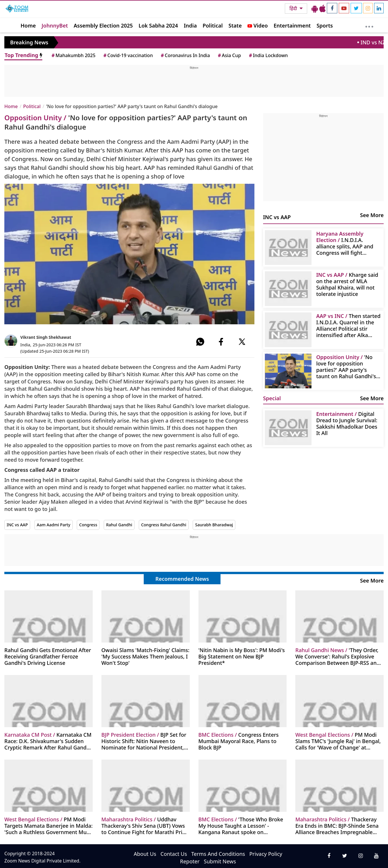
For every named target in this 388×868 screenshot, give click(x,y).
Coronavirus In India (185, 55)
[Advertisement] (194, 83)
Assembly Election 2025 (103, 26)
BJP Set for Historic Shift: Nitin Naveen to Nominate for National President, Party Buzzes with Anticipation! (144, 741)
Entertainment (292, 26)
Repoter (190, 861)
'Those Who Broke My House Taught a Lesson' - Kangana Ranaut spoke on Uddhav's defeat (241, 826)
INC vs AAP (17, 525)
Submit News (220, 861)
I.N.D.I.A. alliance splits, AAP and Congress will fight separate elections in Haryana (345, 243)
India (190, 26)
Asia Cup (229, 55)
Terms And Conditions (218, 854)
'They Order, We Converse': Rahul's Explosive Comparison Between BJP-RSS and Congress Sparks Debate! (338, 656)
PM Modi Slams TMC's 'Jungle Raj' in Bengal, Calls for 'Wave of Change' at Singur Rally (338, 741)
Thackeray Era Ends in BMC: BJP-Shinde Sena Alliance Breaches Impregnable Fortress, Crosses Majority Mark (337, 826)
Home (28, 26)
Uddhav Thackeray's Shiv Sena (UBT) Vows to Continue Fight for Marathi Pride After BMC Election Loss (145, 826)
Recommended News (182, 579)
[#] (200, 342)
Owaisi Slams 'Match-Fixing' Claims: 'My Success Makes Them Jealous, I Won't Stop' (145, 656)
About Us (145, 854)
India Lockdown (268, 55)
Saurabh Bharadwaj (214, 525)
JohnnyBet (55, 26)
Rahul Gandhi (119, 525)
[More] (369, 25)
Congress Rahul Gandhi (164, 525)
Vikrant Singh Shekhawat (46, 337)
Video (258, 26)
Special (272, 398)
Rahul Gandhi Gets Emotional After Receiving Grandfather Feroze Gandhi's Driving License (48, 656)
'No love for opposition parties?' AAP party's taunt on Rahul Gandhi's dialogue (346, 366)
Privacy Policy (266, 854)
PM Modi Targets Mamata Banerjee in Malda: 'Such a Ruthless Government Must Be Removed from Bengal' (49, 826)
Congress (88, 525)
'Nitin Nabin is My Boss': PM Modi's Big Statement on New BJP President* (242, 656)
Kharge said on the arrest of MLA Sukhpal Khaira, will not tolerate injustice (347, 284)
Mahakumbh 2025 (73, 55)
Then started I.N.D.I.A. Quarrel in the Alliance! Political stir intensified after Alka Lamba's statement (348, 325)
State (235, 26)
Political (213, 26)
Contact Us (174, 854)
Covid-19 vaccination (128, 55)
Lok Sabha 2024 (158, 26)
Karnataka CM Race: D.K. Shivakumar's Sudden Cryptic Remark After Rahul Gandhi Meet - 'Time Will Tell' (48, 741)
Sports (325, 26)
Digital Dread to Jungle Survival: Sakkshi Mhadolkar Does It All (347, 423)
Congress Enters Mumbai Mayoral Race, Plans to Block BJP (239, 741)
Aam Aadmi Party (54, 525)
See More (372, 215)
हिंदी (294, 8)
